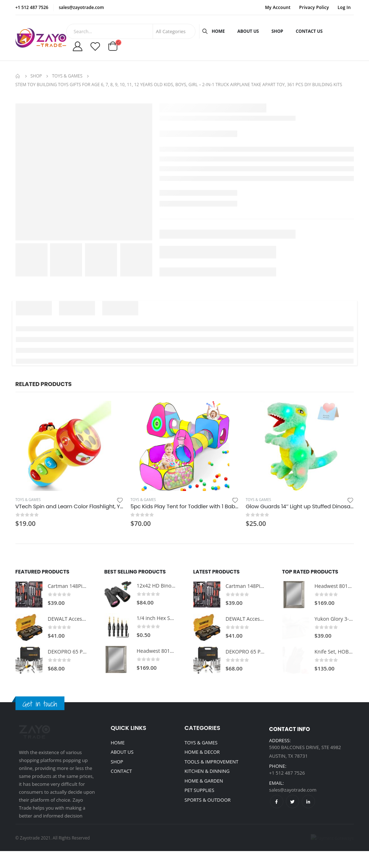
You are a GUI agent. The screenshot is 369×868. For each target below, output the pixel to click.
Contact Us (309, 31)
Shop (277, 31)
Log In (344, 7)
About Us (248, 31)
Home (218, 31)
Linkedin (308, 801)
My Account (278, 7)
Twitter (292, 801)
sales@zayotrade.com (293, 790)
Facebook (277, 801)
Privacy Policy (314, 7)
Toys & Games (28, 500)
